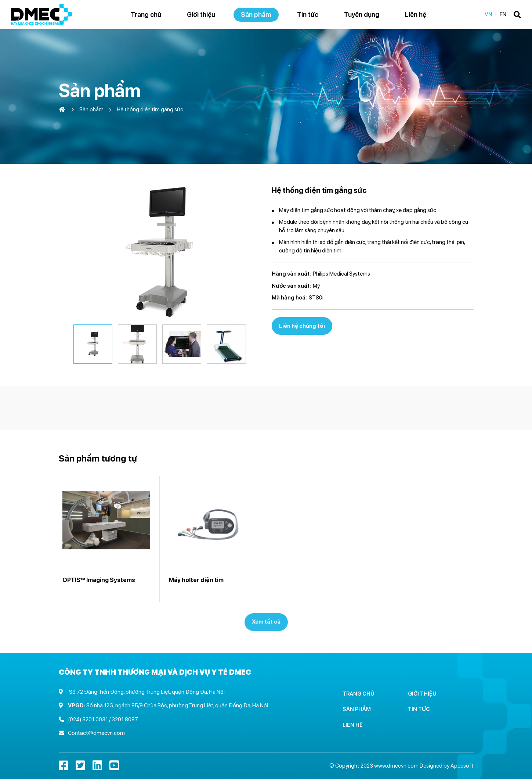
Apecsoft (462, 766)
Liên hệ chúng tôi (302, 326)
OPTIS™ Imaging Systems (99, 580)
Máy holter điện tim (196, 580)
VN (488, 15)
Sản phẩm (91, 110)
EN (503, 15)
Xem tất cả (266, 622)
